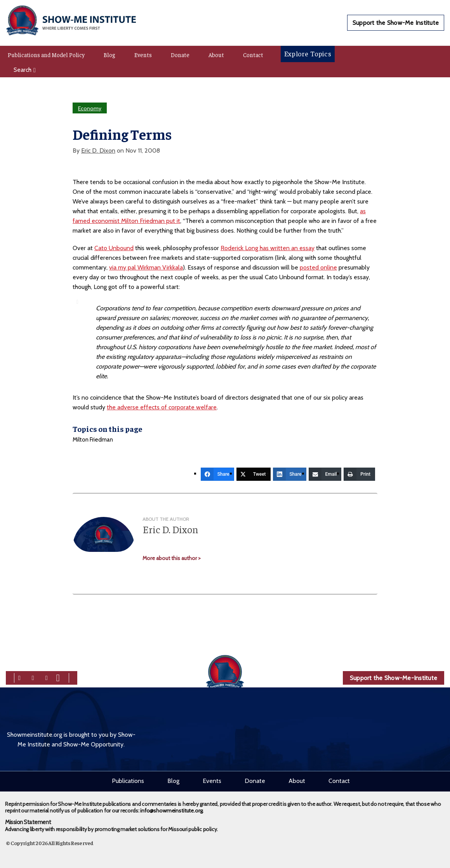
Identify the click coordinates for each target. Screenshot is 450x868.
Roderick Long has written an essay (268, 248)
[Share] (217, 474)
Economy (90, 108)
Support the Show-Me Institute (396, 23)
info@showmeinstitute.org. (172, 808)
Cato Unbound (114, 248)
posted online (318, 267)
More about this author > (172, 558)
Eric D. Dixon (98, 150)
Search (25, 70)
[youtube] (58, 677)
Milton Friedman (93, 440)
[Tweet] (254, 474)
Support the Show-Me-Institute (394, 678)
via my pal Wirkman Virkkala (146, 267)
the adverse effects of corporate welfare (162, 407)
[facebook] (19, 677)
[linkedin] (47, 677)
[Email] (325, 474)
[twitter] (33, 677)
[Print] (359, 474)
